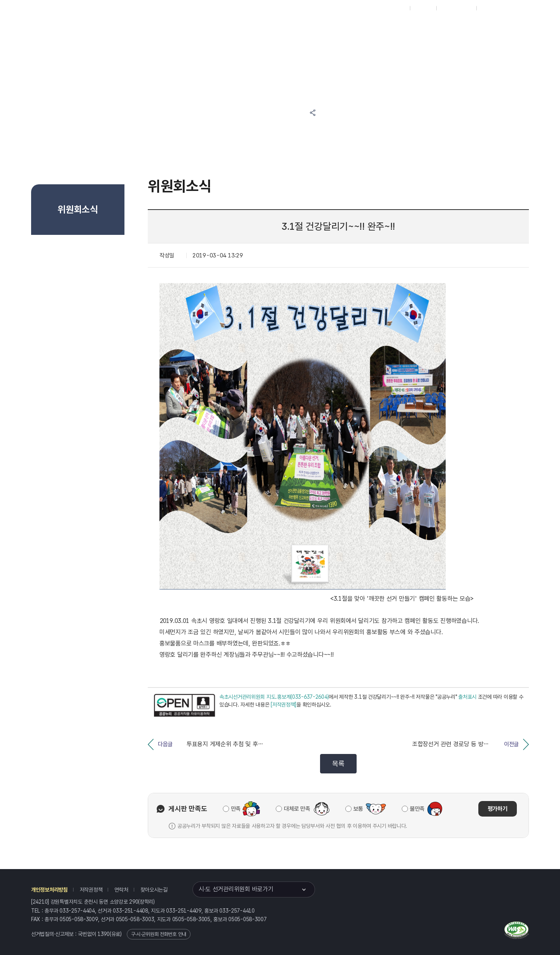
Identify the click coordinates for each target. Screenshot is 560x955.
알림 (255, 28)
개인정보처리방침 (49, 890)
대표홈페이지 (392, 8)
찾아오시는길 (154, 890)
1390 (104, 934)
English (489, 8)
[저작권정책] (283, 705)
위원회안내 (293, 28)
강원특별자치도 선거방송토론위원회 (352, 28)
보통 (358, 809)
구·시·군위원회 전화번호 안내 (159, 934)
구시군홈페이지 (456, 8)
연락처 (121, 890)
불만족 (417, 809)
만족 (236, 809)
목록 (338, 763)
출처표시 (467, 697)
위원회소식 (172, 28)
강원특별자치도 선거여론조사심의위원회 (426, 28)
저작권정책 (91, 890)
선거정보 (217, 28)
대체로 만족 (297, 809)
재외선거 (423, 8)
